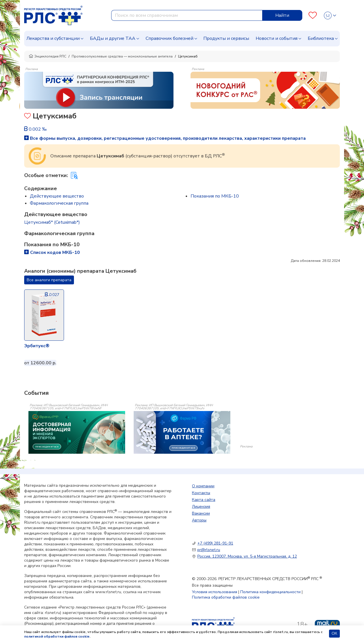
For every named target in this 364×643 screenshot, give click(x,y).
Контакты (201, 493)
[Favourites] (313, 16)
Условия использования (215, 592)
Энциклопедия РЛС (47, 56)
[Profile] (330, 16)
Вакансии (201, 513)
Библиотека (321, 38)
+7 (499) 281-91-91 (215, 543)
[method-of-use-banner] (99, 90)
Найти (282, 15)
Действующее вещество (57, 196)
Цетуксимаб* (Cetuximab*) (52, 222)
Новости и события (277, 38)
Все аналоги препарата (49, 280)
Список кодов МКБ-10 (52, 252)
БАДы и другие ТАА (113, 38)
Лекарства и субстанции (53, 38)
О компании (203, 486)
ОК (334, 633)
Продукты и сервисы (226, 38)
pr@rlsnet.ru (209, 550)
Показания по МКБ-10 (215, 196)
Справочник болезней (169, 38)
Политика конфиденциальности (270, 592)
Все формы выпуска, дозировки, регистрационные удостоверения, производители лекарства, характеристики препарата (165, 138)
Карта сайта (204, 500)
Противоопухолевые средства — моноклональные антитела (122, 56)
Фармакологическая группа (59, 203)
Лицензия (201, 507)
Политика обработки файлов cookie (226, 597)
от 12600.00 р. (40, 363)
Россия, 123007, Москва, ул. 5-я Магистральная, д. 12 (247, 556)
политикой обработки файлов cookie (57, 636)
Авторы (199, 520)
